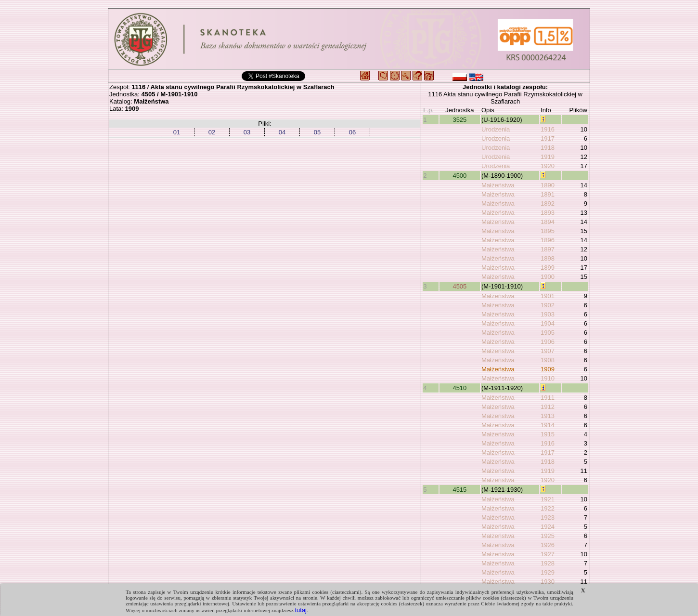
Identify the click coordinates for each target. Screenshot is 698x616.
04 (282, 132)
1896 (548, 240)
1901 (548, 296)
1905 (548, 333)
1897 (548, 249)
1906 (548, 342)
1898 (548, 258)
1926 (548, 545)
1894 (548, 222)
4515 (459, 490)
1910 (548, 378)
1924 (548, 527)
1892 (548, 203)
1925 (548, 536)
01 (177, 132)
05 (317, 132)
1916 (548, 129)
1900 (548, 277)
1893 (548, 213)
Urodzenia (496, 129)
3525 (459, 120)
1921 (548, 499)
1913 (548, 416)
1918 (548, 148)
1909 (548, 369)
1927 (548, 554)
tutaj (301, 610)
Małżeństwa (498, 185)
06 (352, 132)
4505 (459, 286)
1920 (548, 166)
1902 (548, 305)
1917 (548, 138)
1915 (548, 434)
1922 (548, 508)
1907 (548, 351)
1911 (548, 398)
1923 (548, 518)
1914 (548, 425)
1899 (548, 268)
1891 (548, 194)
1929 (548, 572)
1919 (548, 157)
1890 (548, 185)
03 (247, 132)
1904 (548, 323)
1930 (548, 582)
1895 (548, 231)
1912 (548, 407)
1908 (548, 360)
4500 (459, 176)
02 (212, 132)
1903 (548, 314)
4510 (459, 388)
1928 (548, 563)
